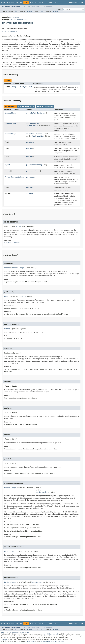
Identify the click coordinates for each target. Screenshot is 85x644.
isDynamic (30, 193)
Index (51, 2)
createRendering (32, 124)
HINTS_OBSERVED (26, 87)
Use (32, 2)
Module (12, 2)
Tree (36, 2)
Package (19, 2)
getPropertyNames (33, 171)
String (14, 87)
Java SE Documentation (51, 634)
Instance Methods (26, 106)
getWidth (29, 187)
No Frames (35, 6)
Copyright (4, 640)
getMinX (29, 148)
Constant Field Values (13, 243)
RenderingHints (38, 136)
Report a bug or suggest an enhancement (15, 632)
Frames (27, 6)
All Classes (47, 6)
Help (57, 2)
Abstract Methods (45, 106)
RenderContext (32, 126)
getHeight (30, 142)
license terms (30, 642)
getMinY (29, 157)
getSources (30, 177)
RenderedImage (10, 113)
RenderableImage (17, 177)
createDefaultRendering (36, 113)
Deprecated (44, 2)
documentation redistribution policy (52, 642)
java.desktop (14, 17)
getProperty (31, 165)
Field (17, 12)
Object (7, 165)
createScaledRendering (35, 134)
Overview (4, 2)
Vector (7, 177)
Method (29, 12)
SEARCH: (59, 9)
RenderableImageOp (10, 31)
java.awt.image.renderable (20, 20)
